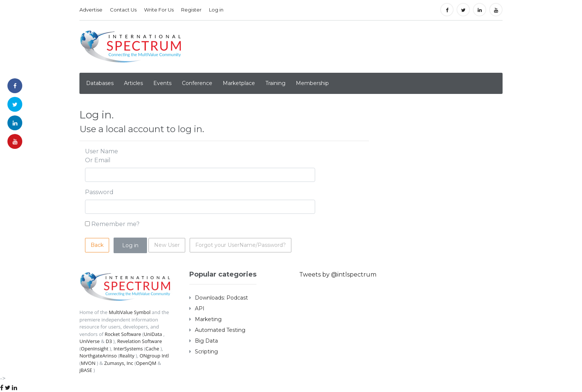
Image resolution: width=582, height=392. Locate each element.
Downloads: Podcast (221, 298)
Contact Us (123, 10)
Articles (133, 83)
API (200, 308)
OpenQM (146, 363)
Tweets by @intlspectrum (338, 275)
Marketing (208, 319)
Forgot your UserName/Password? (241, 245)
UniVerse (90, 341)
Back (97, 245)
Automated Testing (220, 330)
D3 (109, 341)
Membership (312, 83)
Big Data (206, 341)
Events (162, 83)
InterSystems (128, 349)
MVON (88, 363)
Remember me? (115, 224)
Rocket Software (123, 334)
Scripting (206, 352)
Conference (197, 83)
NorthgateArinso (98, 356)
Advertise (91, 10)
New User (167, 245)
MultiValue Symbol (130, 312)
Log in (216, 10)
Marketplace (239, 83)
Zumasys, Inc (119, 363)
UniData (153, 334)
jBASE (86, 370)
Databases (100, 83)
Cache (152, 349)
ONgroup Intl (154, 356)
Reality (127, 356)
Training (275, 83)
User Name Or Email (102, 156)
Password (99, 192)
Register (191, 10)
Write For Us (159, 10)
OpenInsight (95, 349)
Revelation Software (140, 341)
